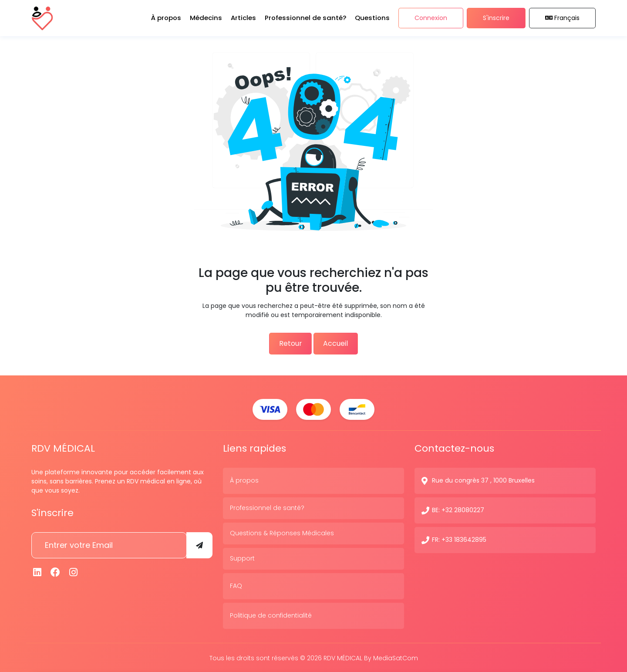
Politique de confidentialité (271, 615)
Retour (286, 343)
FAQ (236, 585)
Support (242, 557)
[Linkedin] (37, 571)
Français (563, 21)
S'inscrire (496, 21)
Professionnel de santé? (267, 507)
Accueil (341, 343)
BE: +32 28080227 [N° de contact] (458, 509)
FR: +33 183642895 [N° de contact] (459, 539)
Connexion (431, 21)
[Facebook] (56, 571)
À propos (244, 480)
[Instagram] (74, 571)
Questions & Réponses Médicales (282, 532)
